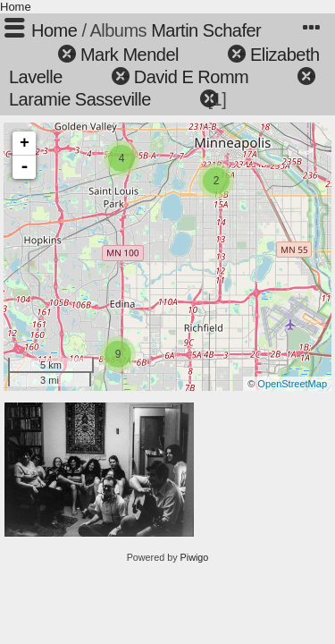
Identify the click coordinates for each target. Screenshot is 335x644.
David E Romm (191, 77)
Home (16, 7)
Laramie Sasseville (80, 99)
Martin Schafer (206, 30)
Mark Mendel (130, 55)
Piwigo (195, 557)
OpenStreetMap (292, 384)
